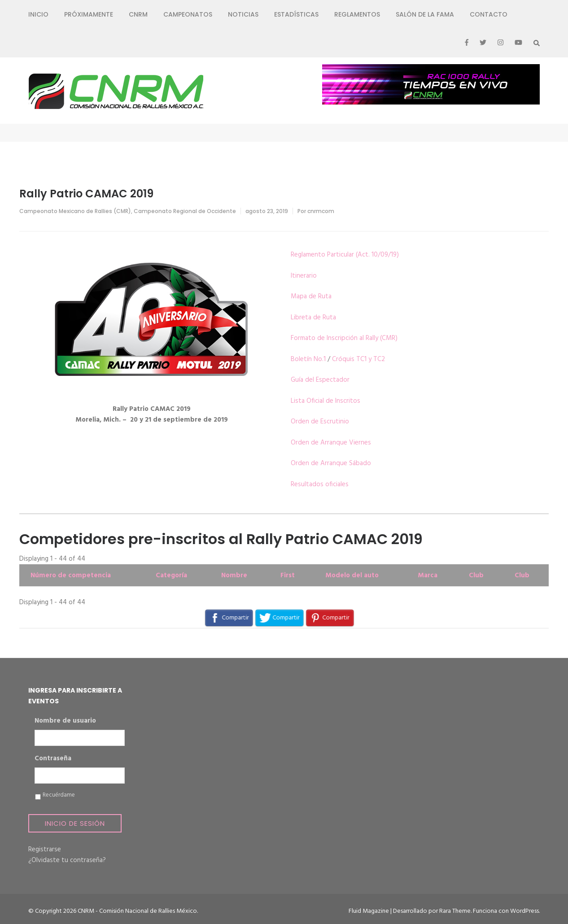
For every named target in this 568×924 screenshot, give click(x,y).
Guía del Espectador (320, 380)
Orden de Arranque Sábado (331, 463)
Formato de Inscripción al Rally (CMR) (344, 338)
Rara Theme (455, 911)
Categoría (171, 575)
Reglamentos (357, 14)
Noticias (243, 14)
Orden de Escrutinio (320, 422)
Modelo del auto (352, 575)
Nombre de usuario (65, 721)
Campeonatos (188, 14)
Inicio (38, 14)
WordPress (524, 911)
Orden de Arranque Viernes (331, 443)
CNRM (138, 14)
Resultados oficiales (320, 484)
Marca (428, 575)
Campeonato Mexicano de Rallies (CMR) (75, 211)
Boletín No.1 (308, 359)
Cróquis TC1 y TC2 (358, 359)
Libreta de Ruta (313, 318)
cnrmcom (321, 211)
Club (476, 575)
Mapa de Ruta (311, 296)
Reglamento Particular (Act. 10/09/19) (345, 255)
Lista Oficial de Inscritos (326, 401)
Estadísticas (296, 14)
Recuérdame (59, 795)
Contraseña (53, 759)
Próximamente (89, 14)
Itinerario (304, 276)
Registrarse (45, 850)
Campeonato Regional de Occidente (185, 211)
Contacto (489, 14)
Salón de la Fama (425, 14)
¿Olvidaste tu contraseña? (67, 860)
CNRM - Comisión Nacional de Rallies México (137, 911)
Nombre (234, 575)
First (288, 575)
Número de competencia (71, 575)
